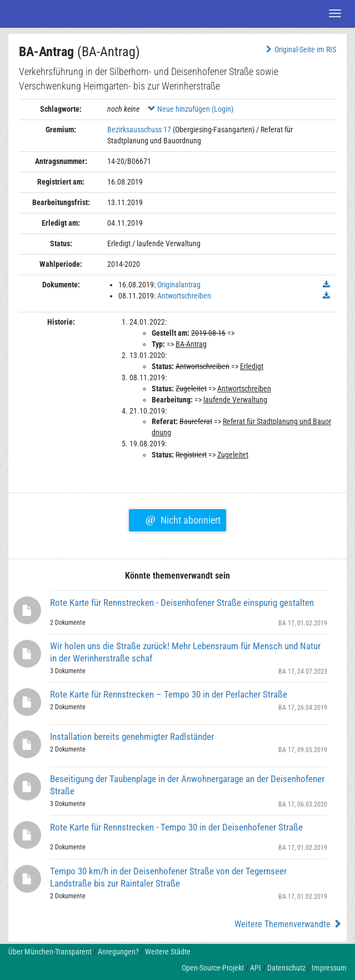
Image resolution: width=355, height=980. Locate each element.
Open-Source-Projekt (213, 968)
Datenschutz (286, 968)
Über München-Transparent (50, 952)
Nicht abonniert (183, 519)
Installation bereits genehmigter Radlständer (132, 737)
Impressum (329, 968)
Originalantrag (179, 285)
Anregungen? (118, 952)
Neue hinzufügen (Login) (191, 109)
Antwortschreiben (184, 296)
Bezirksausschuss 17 (139, 130)
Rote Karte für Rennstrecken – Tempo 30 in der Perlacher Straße (169, 694)
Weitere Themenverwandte (288, 924)
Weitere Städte (168, 952)
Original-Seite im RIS (300, 49)
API (256, 968)
